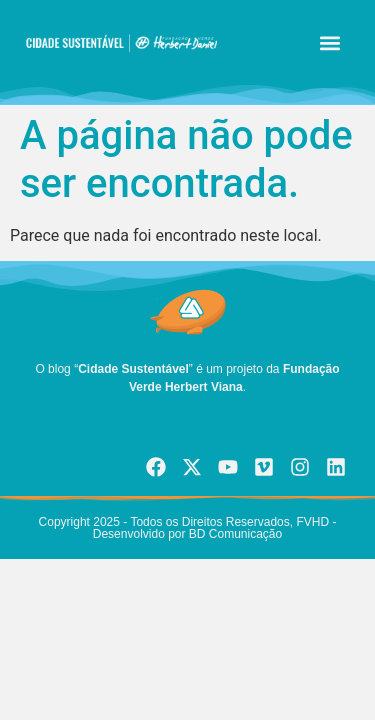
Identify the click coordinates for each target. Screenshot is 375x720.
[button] (329, 43)
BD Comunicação (234, 534)
